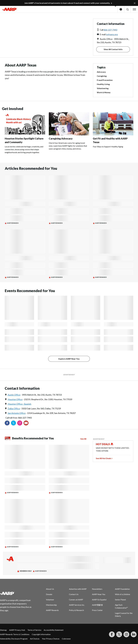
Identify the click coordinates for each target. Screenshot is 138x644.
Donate (49, 594)
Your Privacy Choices (51, 639)
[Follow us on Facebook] (7, 423)
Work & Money (104, 92)
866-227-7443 (110, 30)
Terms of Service (34, 630)
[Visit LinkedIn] (134, 634)
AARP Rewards (52, 610)
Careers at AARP (76, 600)
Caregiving (102, 76)
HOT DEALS (103, 444)
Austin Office (14, 395)
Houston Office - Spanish (19, 404)
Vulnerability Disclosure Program (14, 639)
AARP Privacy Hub (17, 630)
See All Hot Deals (103, 458)
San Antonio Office (17, 413)
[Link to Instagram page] (20, 423)
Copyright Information (41, 634)
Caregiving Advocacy (61, 138)
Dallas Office (14, 409)
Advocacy (101, 72)
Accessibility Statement (54, 630)
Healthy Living (103, 84)
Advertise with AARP (78, 589)
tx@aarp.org (112, 34)
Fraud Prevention (105, 80)
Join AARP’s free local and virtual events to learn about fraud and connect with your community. (67, 3)
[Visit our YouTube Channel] (26, 423)
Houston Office (15, 399)
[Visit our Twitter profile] (13, 423)
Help (121, 9)
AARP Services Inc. (77, 605)
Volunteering (103, 88)
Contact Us (74, 594)
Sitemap (3, 630)
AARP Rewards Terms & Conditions (15, 634)
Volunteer (50, 600)
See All (83, 439)
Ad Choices (35, 639)
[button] (127, 9)
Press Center (97, 610)
